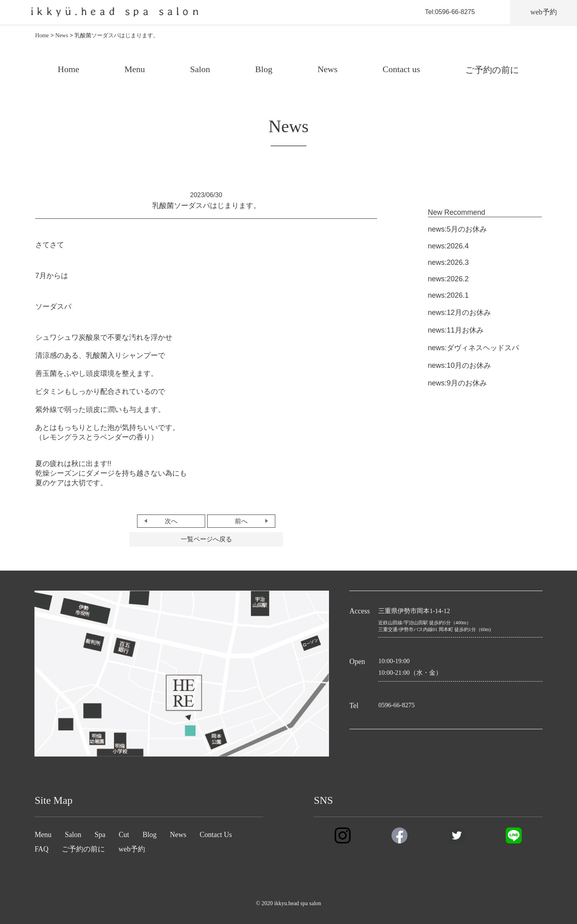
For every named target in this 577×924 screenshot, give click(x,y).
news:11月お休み (456, 330)
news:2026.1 (448, 295)
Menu (134, 69)
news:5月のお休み (457, 229)
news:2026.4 (448, 246)
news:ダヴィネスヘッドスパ (473, 348)
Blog (264, 69)
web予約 (132, 849)
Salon (200, 69)
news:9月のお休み (457, 383)
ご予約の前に (492, 70)
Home (69, 69)
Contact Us (216, 835)
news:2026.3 (448, 262)
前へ (241, 521)
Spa (100, 835)
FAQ (41, 849)
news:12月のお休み (459, 313)
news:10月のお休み (459, 365)
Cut (124, 835)
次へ (171, 521)
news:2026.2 (448, 279)
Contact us (401, 69)
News (327, 69)
